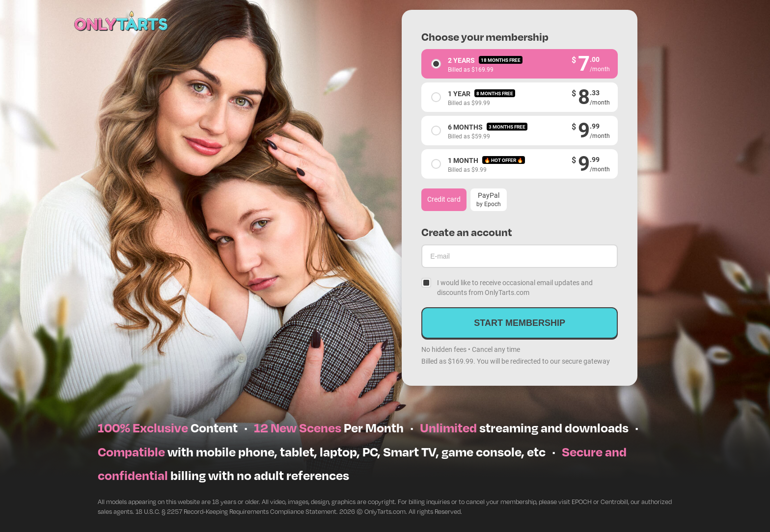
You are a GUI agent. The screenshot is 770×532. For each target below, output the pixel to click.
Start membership (520, 323)
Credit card (444, 199)
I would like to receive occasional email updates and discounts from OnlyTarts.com (515, 287)
